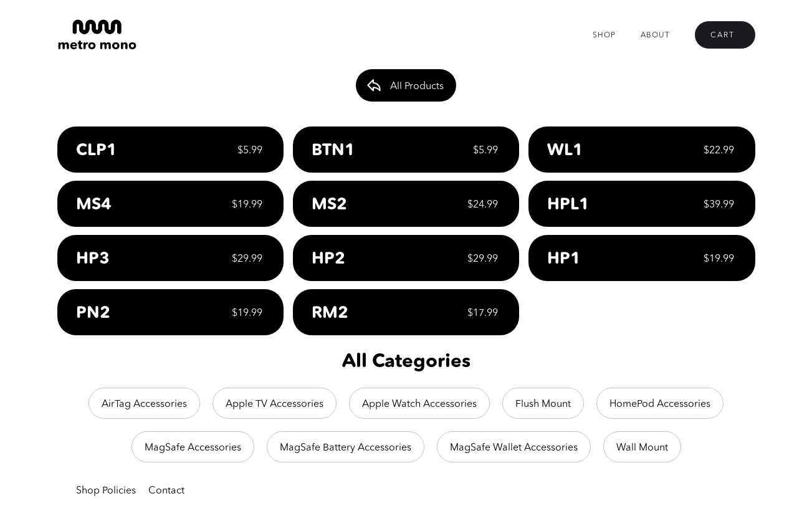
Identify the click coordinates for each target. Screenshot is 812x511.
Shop (604, 35)
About (655, 35)
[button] (725, 35)
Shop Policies (106, 490)
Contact (166, 490)
